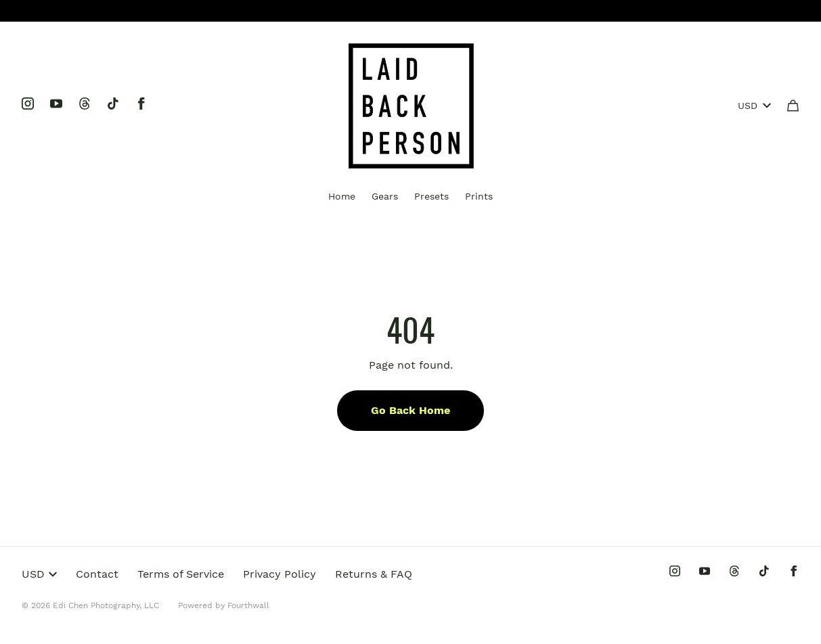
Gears (385, 196)
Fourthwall (248, 605)
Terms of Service (181, 574)
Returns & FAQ (374, 574)
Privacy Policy (280, 574)
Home (342, 196)
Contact (97, 574)
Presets (431, 196)
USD (754, 106)
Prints (479, 196)
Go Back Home (410, 410)
